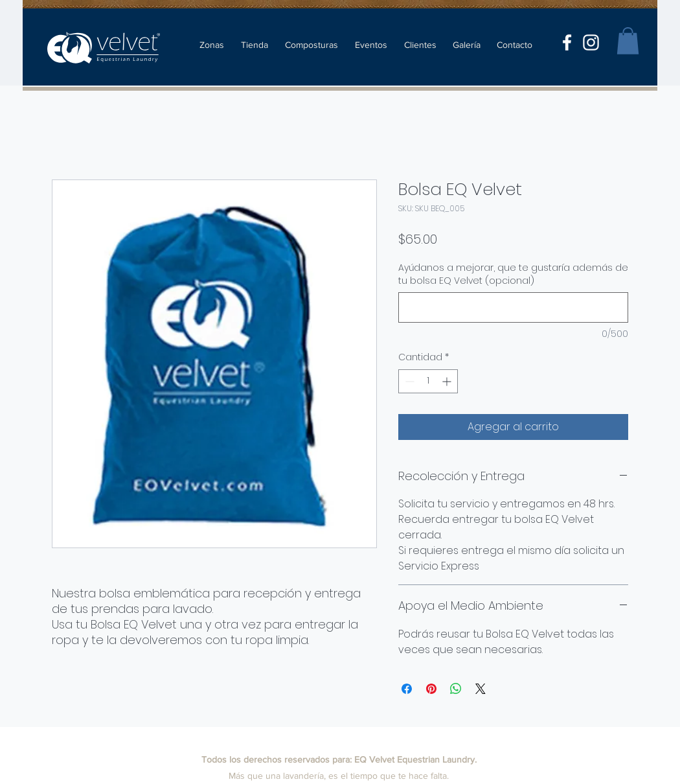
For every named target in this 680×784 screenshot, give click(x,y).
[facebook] (567, 42)
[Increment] (448, 381)
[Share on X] (481, 689)
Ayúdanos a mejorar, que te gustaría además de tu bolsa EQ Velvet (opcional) (513, 274)
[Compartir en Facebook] (407, 689)
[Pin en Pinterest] (431, 689)
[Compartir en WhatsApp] (456, 689)
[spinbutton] (428, 381)
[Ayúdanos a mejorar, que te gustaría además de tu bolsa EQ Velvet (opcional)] (513, 307)
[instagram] (591, 42)
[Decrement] (408, 381)
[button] (628, 41)
